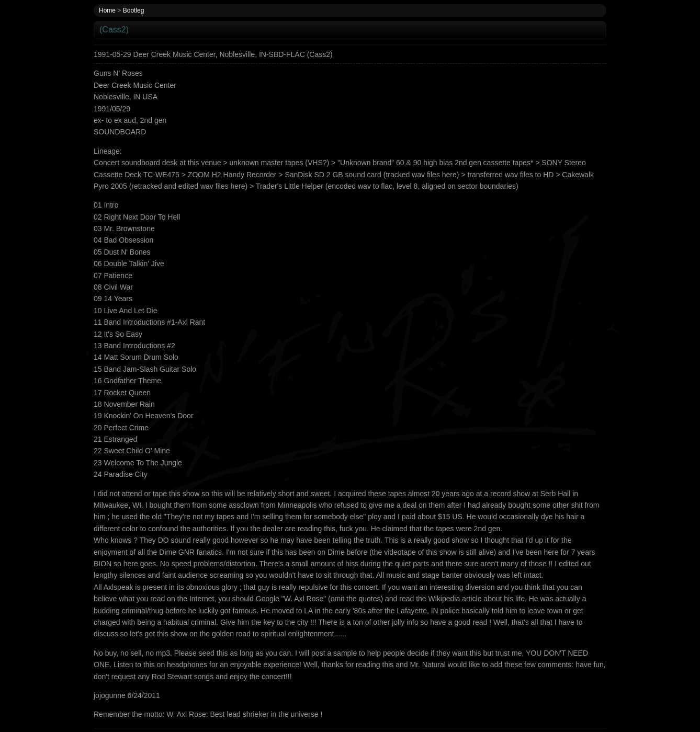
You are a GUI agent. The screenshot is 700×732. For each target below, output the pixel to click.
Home (107, 10)
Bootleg (134, 10)
